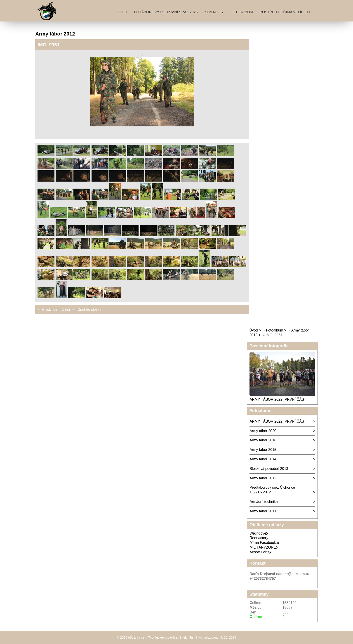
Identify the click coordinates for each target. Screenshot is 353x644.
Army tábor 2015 (263, 450)
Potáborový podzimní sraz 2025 (166, 12)
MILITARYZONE (264, 547)
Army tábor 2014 (263, 459)
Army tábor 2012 (263, 478)
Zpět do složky (89, 309)
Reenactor (259, 538)
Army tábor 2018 (263, 440)
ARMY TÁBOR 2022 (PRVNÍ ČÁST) (278, 399)
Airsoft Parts (260, 552)
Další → (68, 309)
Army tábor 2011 (263, 511)
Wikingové (259, 533)
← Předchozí (48, 309)
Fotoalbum (242, 12)
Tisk (192, 637)
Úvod (122, 12)
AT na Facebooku (265, 543)
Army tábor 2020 (263, 431)
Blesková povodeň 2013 (269, 469)
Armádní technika (264, 502)
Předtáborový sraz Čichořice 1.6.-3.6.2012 (272, 490)
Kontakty (214, 12)
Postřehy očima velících (285, 12)
